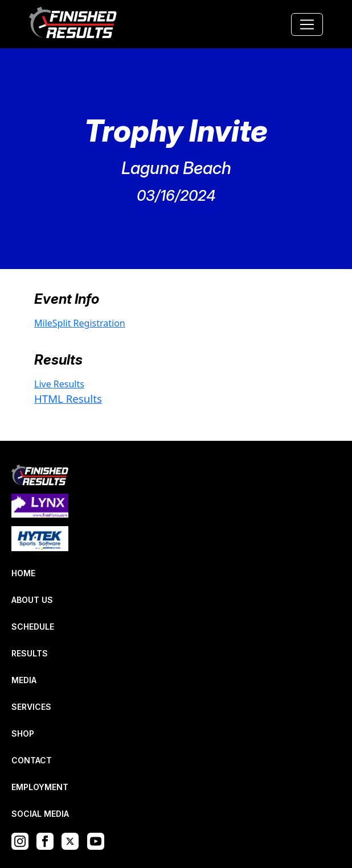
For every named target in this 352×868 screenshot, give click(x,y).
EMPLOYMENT (40, 787)
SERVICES (31, 707)
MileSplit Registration (80, 323)
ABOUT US (32, 600)
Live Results (59, 384)
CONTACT (32, 760)
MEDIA (24, 680)
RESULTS (30, 653)
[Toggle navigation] (307, 24)
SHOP (23, 733)
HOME (23, 573)
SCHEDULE (33, 627)
